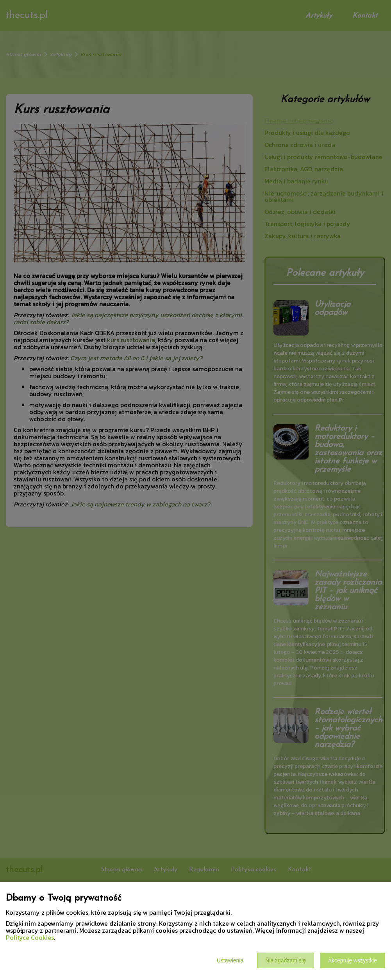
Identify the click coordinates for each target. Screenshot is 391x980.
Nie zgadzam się (286, 960)
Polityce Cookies (30, 937)
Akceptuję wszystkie (353, 960)
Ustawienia (230, 960)
